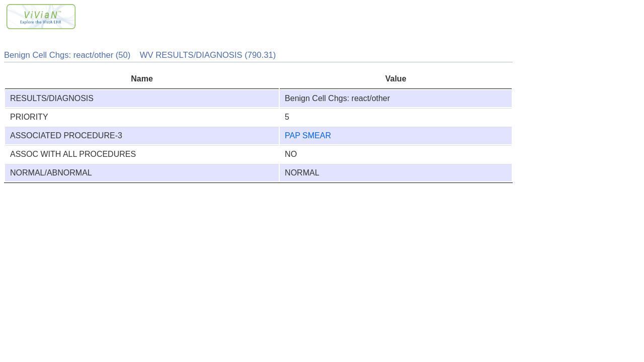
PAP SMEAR (308, 135)
